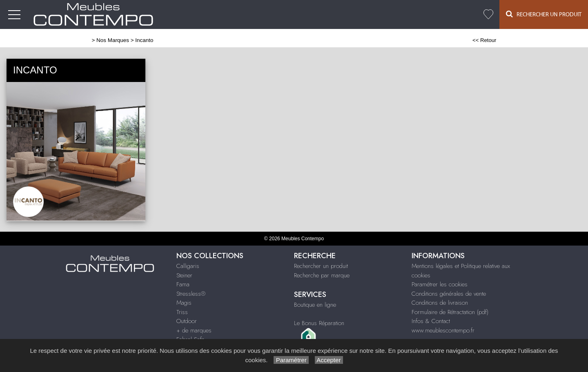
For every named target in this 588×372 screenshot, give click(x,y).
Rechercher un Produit (544, 14)
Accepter (329, 360)
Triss (182, 312)
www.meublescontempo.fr (443, 330)
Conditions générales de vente (449, 294)
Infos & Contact (431, 321)
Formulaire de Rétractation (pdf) (450, 312)
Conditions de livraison (440, 303)
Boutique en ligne (315, 305)
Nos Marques (113, 40)
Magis (184, 303)
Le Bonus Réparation (319, 323)
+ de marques (194, 330)
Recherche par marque (322, 275)
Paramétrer (291, 360)
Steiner (184, 275)
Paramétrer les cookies (440, 284)
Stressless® (191, 294)
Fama (183, 284)
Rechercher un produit (321, 266)
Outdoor (187, 321)
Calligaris (188, 266)
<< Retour (484, 40)
